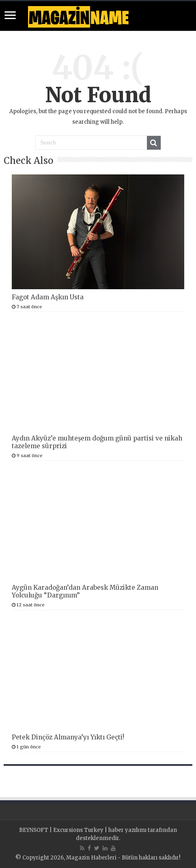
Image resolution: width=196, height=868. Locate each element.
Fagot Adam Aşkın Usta (48, 297)
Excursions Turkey (78, 830)
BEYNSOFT (34, 830)
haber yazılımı (127, 830)
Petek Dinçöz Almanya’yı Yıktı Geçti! (68, 737)
